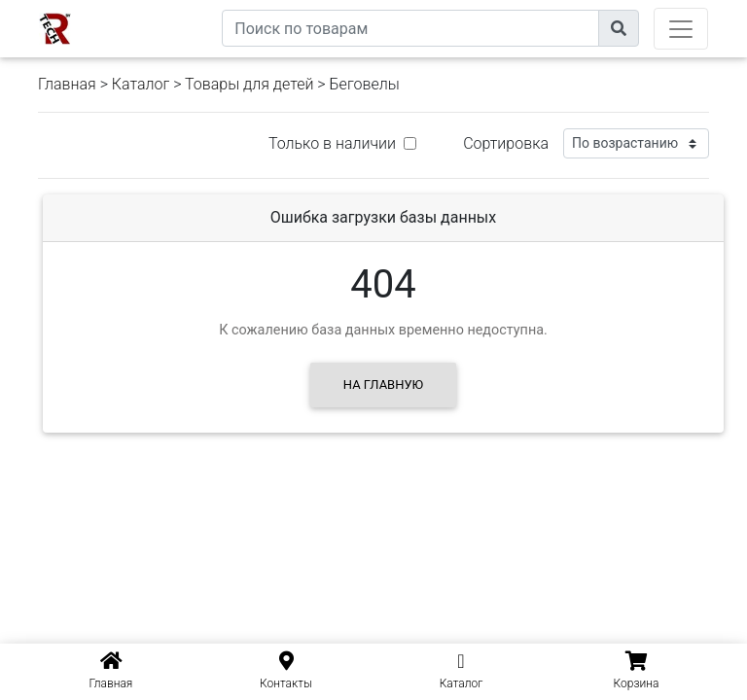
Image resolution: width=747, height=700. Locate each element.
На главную (383, 385)
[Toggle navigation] (681, 29)
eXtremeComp (177, 7)
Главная (67, 84)
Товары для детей (249, 84)
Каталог (141, 84)
